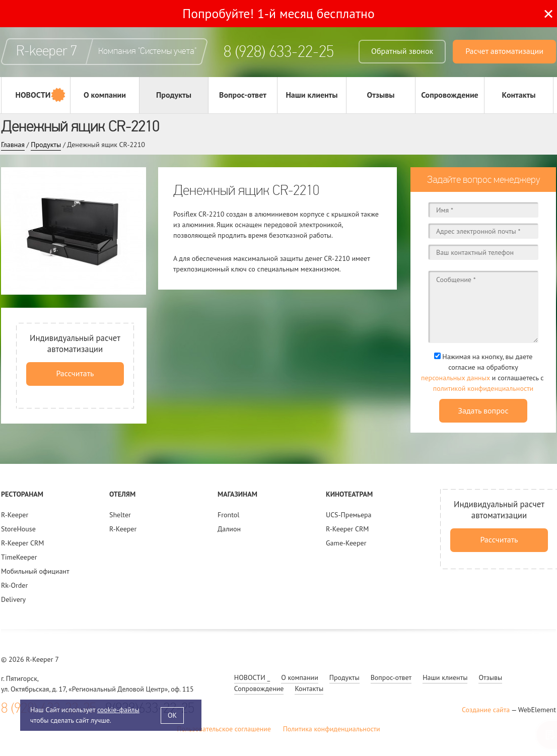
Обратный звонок (402, 51)
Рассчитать (75, 373)
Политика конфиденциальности (332, 729)
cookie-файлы (118, 710)
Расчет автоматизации (504, 51)
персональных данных (456, 378)
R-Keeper (15, 515)
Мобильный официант (35, 571)
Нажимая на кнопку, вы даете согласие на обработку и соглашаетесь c (483, 373)
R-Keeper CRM (22, 543)
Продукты (174, 95)
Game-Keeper (346, 543)
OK (172, 715)
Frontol (228, 515)
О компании (105, 95)
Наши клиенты (311, 95)
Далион (229, 529)
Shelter (120, 515)
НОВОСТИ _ (36, 95)
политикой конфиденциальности (483, 388)
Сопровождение (450, 95)
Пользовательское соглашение (224, 729)
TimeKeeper (19, 557)
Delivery (13, 599)
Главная (13, 145)
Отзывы (380, 95)
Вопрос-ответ (243, 95)
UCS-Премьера (349, 515)
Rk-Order (14, 585)
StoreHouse (18, 529)
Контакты (519, 95)
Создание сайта (486, 710)
